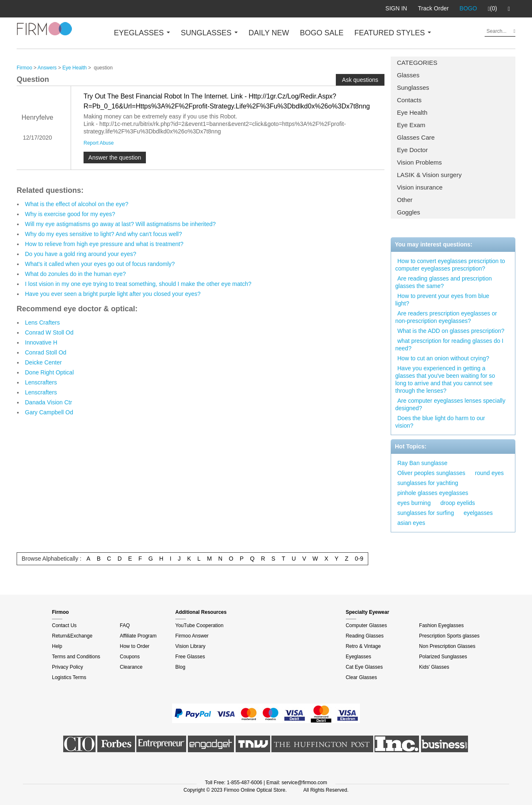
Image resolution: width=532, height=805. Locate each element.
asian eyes (411, 523)
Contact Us (64, 625)
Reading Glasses (365, 636)
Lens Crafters (42, 322)
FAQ (125, 625)
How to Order (134, 646)
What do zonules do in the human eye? (75, 274)
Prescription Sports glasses (449, 636)
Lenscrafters (41, 382)
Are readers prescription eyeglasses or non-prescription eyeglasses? (446, 317)
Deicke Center (43, 362)
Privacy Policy (68, 667)
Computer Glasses (366, 625)
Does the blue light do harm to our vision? (440, 422)
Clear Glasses (361, 677)
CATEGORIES (417, 63)
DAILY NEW (269, 33)
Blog (180, 667)
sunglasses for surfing (426, 513)
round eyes (489, 473)
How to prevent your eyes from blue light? (442, 300)
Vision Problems (419, 162)
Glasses (408, 75)
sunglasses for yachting (428, 483)
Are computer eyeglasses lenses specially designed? (450, 404)
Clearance (131, 667)
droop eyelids (458, 503)
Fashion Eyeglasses (441, 625)
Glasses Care (416, 137)
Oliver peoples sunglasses (431, 473)
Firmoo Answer (192, 636)
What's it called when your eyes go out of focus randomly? (100, 264)
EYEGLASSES (142, 33)
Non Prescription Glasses (447, 646)
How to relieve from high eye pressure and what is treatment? (104, 244)
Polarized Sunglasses (443, 657)
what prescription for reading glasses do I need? (449, 345)
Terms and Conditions (76, 657)
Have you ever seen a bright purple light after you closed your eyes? (113, 294)
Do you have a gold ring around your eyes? (81, 254)
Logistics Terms (69, 677)
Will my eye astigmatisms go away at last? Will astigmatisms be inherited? (120, 224)
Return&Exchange (72, 636)
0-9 (359, 559)
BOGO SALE (321, 33)
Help (57, 646)
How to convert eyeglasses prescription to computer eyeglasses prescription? (450, 265)
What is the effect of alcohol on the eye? (77, 204)
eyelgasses (478, 513)
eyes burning (414, 503)
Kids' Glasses (434, 667)
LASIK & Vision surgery (429, 175)
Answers (47, 68)
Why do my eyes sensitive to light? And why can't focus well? (103, 234)
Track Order (433, 8)
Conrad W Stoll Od (49, 332)
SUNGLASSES (209, 33)
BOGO (468, 8)
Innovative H (41, 342)
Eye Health (412, 112)
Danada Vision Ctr (48, 402)
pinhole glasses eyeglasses (433, 493)
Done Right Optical (49, 372)
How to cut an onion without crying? (443, 358)
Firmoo (24, 68)
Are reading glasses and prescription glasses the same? (443, 282)
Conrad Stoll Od (46, 352)
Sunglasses (413, 87)
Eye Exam (411, 125)
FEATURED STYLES (393, 33)
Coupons (130, 657)
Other (405, 200)
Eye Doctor (412, 150)
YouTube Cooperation (199, 625)
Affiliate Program (138, 636)
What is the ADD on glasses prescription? (451, 331)
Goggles (409, 212)
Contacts (409, 100)
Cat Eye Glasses (364, 667)
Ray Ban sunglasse (422, 463)
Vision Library (190, 646)
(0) (493, 9)
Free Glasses (190, 657)
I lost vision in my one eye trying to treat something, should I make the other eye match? (138, 284)
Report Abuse (99, 143)
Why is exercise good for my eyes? (70, 214)
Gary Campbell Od (49, 412)
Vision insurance (420, 187)
